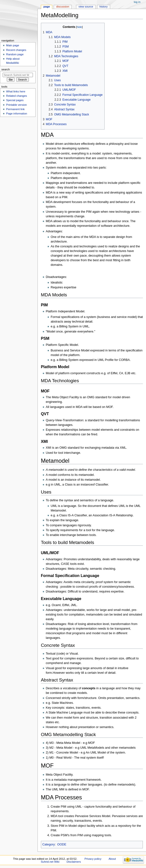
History (104, 7)
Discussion (63, 7)
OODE (62, 844)
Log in (137, 2)
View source (86, 7)
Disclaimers (74, 862)
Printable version (16, 105)
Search (6, 69)
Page (47, 7)
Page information (17, 114)
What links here (16, 91)
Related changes (16, 96)
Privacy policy (93, 859)
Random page (15, 54)
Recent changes (16, 50)
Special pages (15, 100)
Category (49, 844)
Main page (13, 45)
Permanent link (15, 109)
